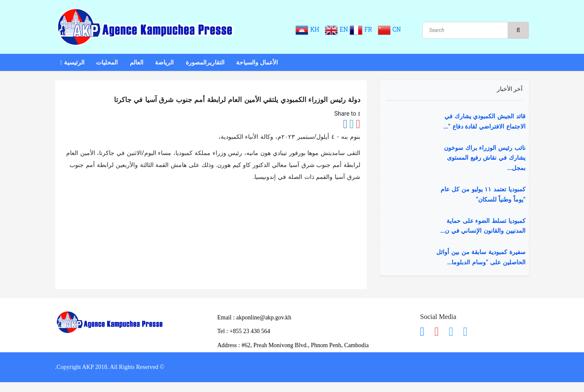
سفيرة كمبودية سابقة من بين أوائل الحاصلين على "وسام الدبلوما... (481, 257)
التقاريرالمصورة (205, 63)
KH (309, 30)
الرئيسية (72, 63)
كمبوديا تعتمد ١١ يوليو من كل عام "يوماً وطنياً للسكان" (483, 195)
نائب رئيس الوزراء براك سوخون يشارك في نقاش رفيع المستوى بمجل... (485, 158)
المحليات (107, 63)
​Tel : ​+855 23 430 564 (244, 331)
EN (337, 30)
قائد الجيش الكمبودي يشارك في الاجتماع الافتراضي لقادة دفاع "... (485, 122)
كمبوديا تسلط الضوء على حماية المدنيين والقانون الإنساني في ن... (483, 226)
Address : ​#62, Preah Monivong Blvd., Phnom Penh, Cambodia (293, 345)
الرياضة (164, 63)
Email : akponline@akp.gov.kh (254, 317)
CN (390, 30)
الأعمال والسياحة (257, 63)
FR (363, 30)
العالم (137, 63)
